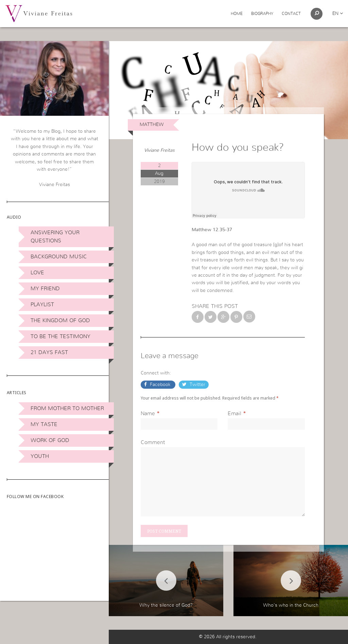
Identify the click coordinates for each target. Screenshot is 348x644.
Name (148, 413)
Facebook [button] (160, 385)
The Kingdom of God (60, 320)
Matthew (152, 125)
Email (234, 413)
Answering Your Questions (55, 237)
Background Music (59, 257)
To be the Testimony (60, 336)
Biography (262, 14)
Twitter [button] (197, 385)
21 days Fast (49, 352)
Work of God (50, 440)
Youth (40, 456)
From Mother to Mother (67, 408)
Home (237, 14)
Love (37, 273)
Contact (291, 14)
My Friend (45, 289)
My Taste (44, 424)
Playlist (42, 305)
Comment (153, 442)
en (338, 14)
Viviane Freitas (159, 150)
